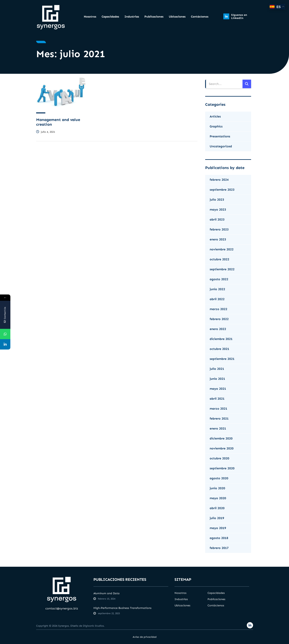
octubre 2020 (219, 458)
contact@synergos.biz (62, 608)
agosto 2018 (219, 538)
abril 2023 (217, 219)
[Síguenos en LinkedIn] (226, 16)
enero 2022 (218, 329)
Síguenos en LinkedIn (239, 16)
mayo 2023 (218, 209)
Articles (215, 116)
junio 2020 (217, 488)
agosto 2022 (219, 279)
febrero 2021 (219, 419)
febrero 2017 (219, 548)
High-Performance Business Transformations (122, 608)
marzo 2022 (218, 309)
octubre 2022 (219, 259)
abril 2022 (217, 299)
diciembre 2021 (221, 339)
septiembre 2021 (222, 359)
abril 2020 (217, 508)
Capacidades (110, 17)
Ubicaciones (177, 17)
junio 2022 (217, 289)
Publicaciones (154, 17)
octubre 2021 (219, 349)
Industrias (132, 17)
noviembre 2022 (222, 249)
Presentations (220, 136)
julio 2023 (217, 200)
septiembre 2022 (222, 269)
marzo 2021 (218, 409)
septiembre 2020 (222, 468)
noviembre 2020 (222, 448)
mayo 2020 (218, 498)
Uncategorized (221, 146)
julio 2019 (217, 518)
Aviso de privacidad (145, 637)
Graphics (216, 126)
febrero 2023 (219, 229)
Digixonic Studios (93, 626)
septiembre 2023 (222, 190)
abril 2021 (217, 399)
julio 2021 (217, 369)
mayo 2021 (218, 389)
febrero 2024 (219, 180)
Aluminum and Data (106, 593)
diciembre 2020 (221, 438)
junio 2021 (217, 379)
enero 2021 (218, 428)
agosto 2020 (219, 478)
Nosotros (90, 17)
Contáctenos (200, 17)
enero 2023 (218, 239)
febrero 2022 (219, 319)
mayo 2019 (218, 528)
